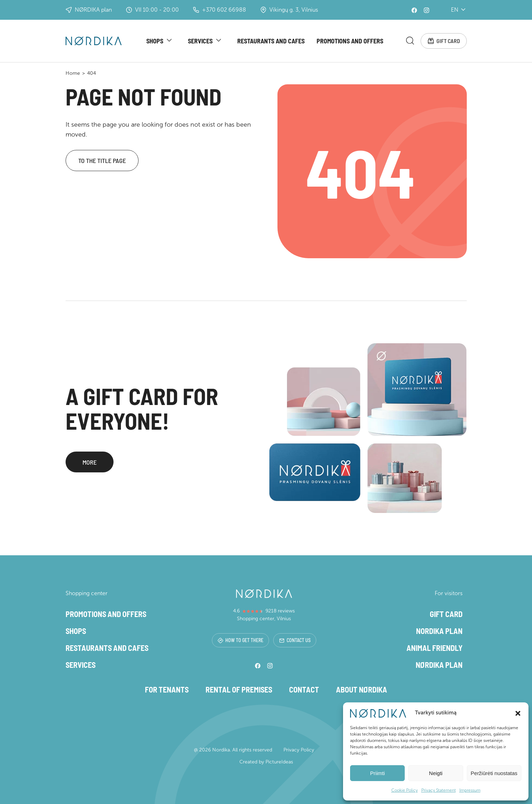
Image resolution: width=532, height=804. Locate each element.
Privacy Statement (439, 790)
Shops (155, 41)
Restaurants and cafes (271, 41)
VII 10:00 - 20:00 (152, 10)
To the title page (102, 161)
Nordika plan (439, 631)
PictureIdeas (279, 762)
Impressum (470, 790)
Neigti (436, 773)
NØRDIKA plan (89, 10)
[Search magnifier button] (410, 41)
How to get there (240, 640)
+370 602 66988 (219, 10)
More (90, 463)
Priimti (378, 773)
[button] (518, 713)
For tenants (167, 689)
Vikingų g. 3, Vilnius (289, 10)
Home (73, 73)
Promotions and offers (350, 41)
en (455, 10)
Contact (304, 689)
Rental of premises (239, 689)
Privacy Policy (299, 750)
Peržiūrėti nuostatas (494, 773)
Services (200, 41)
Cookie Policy (405, 790)
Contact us (295, 640)
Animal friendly (435, 648)
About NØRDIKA (362, 689)
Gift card (444, 41)
